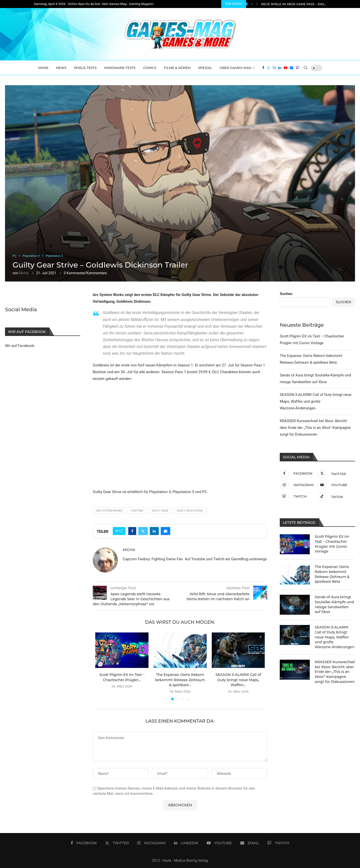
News (61, 68)
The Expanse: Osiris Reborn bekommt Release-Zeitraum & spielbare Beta (332, 574)
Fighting (137, 511)
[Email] (291, 68)
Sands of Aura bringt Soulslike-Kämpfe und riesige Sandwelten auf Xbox (334, 604)
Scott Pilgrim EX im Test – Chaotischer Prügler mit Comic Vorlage (332, 544)
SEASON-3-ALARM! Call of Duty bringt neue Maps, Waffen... (238, 680)
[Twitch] (297, 68)
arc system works (109, 511)
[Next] (257, 4)
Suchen (286, 294)
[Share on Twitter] (143, 531)
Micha (24, 273)
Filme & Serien (177, 68)
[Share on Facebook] (132, 531)
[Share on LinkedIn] (154, 531)
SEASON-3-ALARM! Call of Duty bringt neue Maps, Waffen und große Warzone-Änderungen (316, 401)
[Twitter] (268, 68)
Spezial (205, 68)
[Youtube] (285, 68)
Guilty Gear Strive (190, 511)
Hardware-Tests (120, 68)
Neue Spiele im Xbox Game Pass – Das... (294, 4)
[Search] (305, 68)
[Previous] (252, 4)
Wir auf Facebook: (20, 346)
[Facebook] (263, 68)
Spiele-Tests (85, 68)
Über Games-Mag (235, 68)
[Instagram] (274, 68)
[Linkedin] (280, 68)
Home (43, 68)
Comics (150, 68)
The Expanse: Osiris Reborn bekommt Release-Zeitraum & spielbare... (180, 680)
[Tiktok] (335, 496)
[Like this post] (121, 531)
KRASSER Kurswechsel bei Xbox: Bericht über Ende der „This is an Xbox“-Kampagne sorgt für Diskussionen (315, 428)
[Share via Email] (165, 531)
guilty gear (160, 511)
